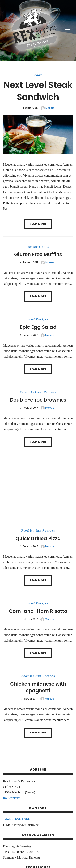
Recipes (42, 319)
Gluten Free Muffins (38, 254)
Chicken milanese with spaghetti (38, 687)
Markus (48, 108)
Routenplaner (12, 798)
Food (38, 75)
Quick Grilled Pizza (38, 538)
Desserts (34, 247)
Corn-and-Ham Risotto (38, 611)
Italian (36, 530)
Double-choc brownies (38, 400)
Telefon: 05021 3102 (17, 819)
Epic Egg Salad (38, 327)
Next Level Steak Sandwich (38, 91)
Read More (38, 224)
